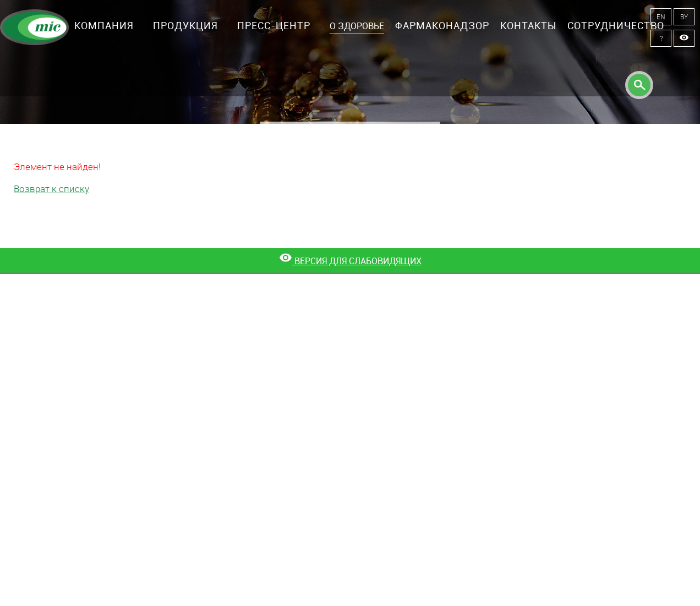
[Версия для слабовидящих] (350, 261)
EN (661, 17)
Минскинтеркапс (34, 28)
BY (684, 17)
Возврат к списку (51, 189)
